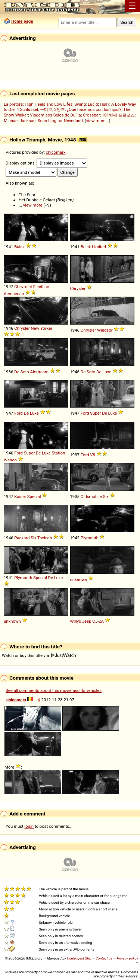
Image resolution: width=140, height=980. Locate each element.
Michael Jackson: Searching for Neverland (43, 121)
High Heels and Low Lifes (49, 104)
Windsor (105, 330)
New (35, 328)
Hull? (104, 104)
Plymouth (90, 538)
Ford (18, 413)
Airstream (39, 372)
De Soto (22, 372)
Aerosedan (14, 294)
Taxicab (45, 538)
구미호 (46, 109)
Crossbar (91, 115)
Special (34, 497)
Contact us (104, 958)
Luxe (107, 372)
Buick (19, 247)
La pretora (13, 104)
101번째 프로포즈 (118, 115)
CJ (95, 621)
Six (106, 497)
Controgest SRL (79, 958)
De (99, 372)
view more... (98, 121)
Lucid (93, 104)
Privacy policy (127, 958)
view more (33, 205)
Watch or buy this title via (39, 655)
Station (59, 453)
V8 (93, 455)
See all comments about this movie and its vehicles (54, 690)
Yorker (46, 328)
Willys (76, 621)
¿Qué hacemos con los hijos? (94, 109)
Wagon (10, 460)
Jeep (87, 621)
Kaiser (20, 497)
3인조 (59, 109)
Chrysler (78, 288)
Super (95, 413)
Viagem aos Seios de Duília (55, 115)
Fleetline (41, 287)
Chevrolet (23, 287)
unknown (79, 580)
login (29, 826)
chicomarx (56, 152)
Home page (22, 21)
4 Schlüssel (27, 109)
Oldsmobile (91, 497)
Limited (99, 247)
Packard (22, 538)
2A (101, 621)
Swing (80, 104)
